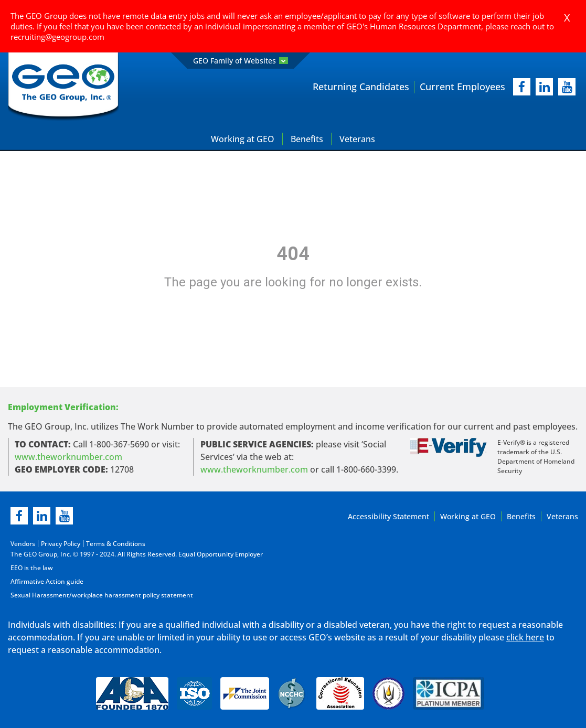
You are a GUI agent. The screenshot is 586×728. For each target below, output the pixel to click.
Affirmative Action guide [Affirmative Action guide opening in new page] (47, 581)
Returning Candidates (361, 87)
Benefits (307, 139)
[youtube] (567, 87)
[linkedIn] (544, 87)
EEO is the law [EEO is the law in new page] (32, 568)
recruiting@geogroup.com (57, 37)
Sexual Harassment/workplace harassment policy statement (102, 595)
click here (525, 637)
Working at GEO (243, 139)
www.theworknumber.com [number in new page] (254, 469)
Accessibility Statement (388, 516)
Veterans (357, 139)
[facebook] (522, 87)
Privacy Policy (61, 544)
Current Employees (462, 87)
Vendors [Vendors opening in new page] (23, 544)
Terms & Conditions (116, 544)
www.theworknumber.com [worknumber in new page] (68, 457)
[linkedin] (42, 516)
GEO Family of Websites (241, 61)
